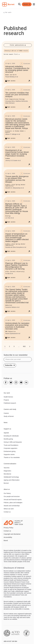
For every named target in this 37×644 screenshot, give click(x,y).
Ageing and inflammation (12, 480)
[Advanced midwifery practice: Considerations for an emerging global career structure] (18, 71)
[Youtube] (21, 382)
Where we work (9, 509)
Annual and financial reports (13, 500)
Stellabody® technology (11, 477)
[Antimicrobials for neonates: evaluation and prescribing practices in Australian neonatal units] (18, 328)
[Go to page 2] (9, 346)
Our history (7, 493)
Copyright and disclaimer (12, 534)
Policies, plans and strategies (13, 503)
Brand (6, 540)
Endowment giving (10, 451)
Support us (7, 429)
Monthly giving (8, 439)
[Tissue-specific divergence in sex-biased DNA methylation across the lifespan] (18, 182)
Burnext (6, 483)
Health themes (8, 397)
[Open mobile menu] (34, 4)
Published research (10, 403)
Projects (6, 400)
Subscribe (10, 365)
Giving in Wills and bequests (13, 442)
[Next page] (30, 346)
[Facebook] (6, 382)
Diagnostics (7, 471)
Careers (6, 413)
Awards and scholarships (12, 506)
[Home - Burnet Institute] (8, 4)
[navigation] (18, 4)
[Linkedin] (26, 382)
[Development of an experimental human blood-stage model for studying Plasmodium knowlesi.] (18, 155)
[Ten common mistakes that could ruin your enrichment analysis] (18, 98)
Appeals (6, 433)
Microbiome (7, 474)
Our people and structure (12, 496)
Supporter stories (9, 454)
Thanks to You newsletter (12, 457)
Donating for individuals (11, 436)
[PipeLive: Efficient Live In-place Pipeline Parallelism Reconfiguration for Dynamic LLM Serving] (18, 268)
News (6, 423)
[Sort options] (12, 54)
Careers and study (10, 409)
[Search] (19, 4)
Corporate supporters (10, 448)
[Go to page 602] (24, 346)
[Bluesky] (11, 382)
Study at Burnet (9, 416)
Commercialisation (10, 464)
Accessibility (8, 537)
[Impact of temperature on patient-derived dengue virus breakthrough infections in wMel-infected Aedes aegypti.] (18, 240)
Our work (8, 13)
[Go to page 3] (14, 346)
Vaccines (7, 468)
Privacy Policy (8, 528)
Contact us (7, 512)
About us (7, 489)
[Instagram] (16, 382)
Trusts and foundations (11, 445)
